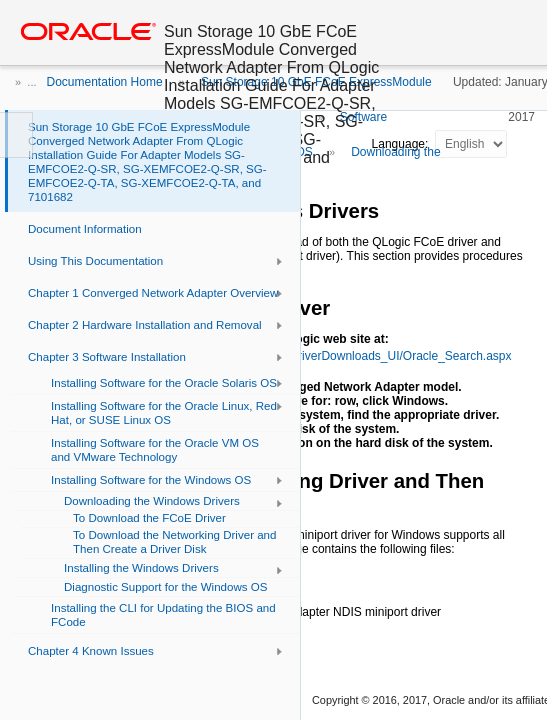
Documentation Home (105, 82)
